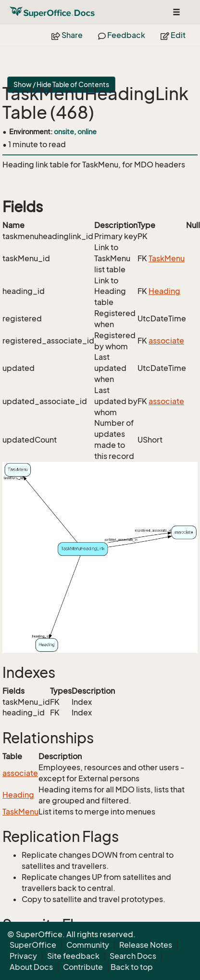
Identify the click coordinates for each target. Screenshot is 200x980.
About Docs (31, 967)
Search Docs (133, 956)
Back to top (132, 967)
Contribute (83, 967)
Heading (164, 291)
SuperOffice (33, 945)
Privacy (23, 956)
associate (166, 341)
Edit (173, 35)
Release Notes (146, 945)
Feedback (122, 35)
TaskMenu (167, 258)
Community (88, 945)
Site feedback (73, 956)
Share (67, 35)
